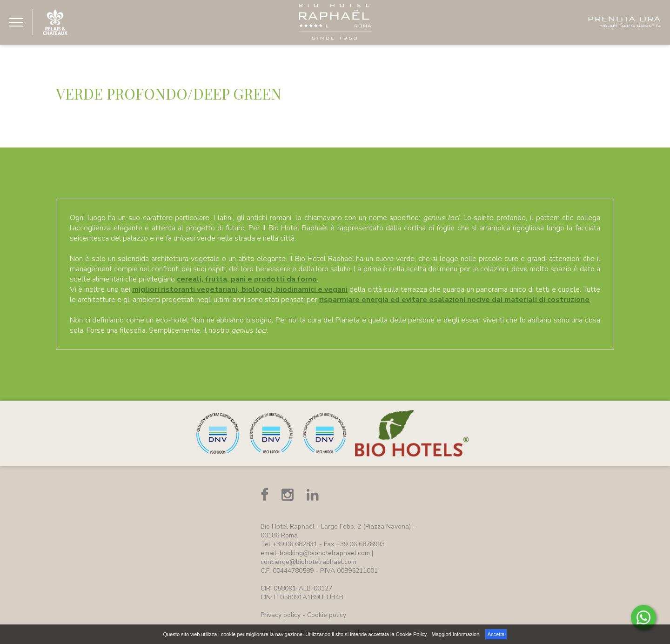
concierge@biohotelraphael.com (308, 562)
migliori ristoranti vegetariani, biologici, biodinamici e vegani (240, 289)
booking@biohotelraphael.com (325, 553)
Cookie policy (327, 615)
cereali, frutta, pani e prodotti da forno (247, 279)
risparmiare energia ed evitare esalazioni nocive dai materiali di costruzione (454, 300)
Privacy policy (281, 615)
